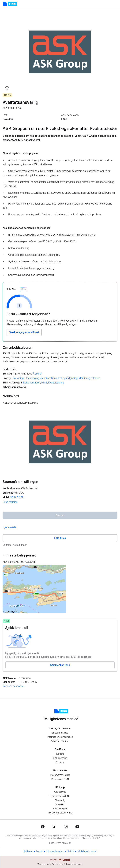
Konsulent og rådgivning (64, 378)
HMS (44, 383)
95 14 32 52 (17, 497)
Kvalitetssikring (56, 383)
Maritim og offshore (89, 378)
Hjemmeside (9, 527)
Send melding (10, 502)
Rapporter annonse (13, 686)
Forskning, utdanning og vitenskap (31, 378)
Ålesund (37, 374)
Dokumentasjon (32, 383)
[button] (7, 88)
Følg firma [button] (60, 538)
